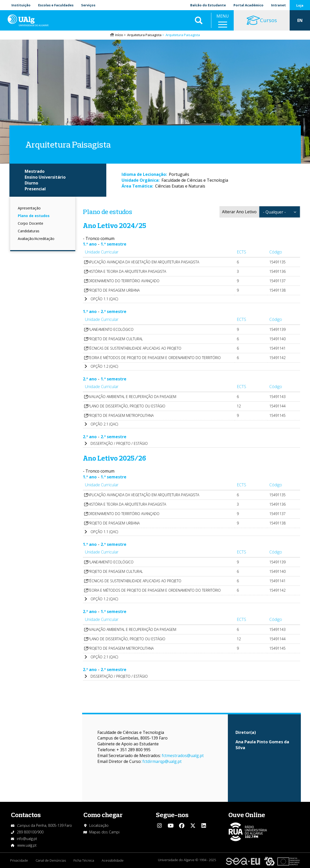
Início (119, 35)
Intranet (278, 5)
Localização (99, 825)
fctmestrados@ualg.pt (183, 756)
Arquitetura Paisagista (144, 35)
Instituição (21, 5)
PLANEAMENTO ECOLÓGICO (111, 329)
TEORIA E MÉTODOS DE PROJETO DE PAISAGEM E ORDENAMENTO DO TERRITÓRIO (154, 358)
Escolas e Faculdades (56, 5)
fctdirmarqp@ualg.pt (162, 761)
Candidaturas (29, 231)
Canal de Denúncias (51, 860)
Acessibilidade (113, 860)
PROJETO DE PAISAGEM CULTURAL (115, 339)
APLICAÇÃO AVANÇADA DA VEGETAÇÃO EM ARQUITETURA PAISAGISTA (143, 262)
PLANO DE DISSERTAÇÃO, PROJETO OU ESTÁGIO (127, 406)
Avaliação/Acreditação (36, 239)
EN (300, 20)
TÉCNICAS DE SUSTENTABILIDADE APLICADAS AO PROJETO (135, 348)
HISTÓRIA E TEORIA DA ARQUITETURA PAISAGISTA (127, 271)
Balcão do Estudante (208, 5)
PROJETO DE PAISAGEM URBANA (114, 290)
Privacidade (19, 860)
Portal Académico (248, 5)
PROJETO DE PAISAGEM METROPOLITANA (121, 415)
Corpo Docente (31, 223)
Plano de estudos (34, 216)
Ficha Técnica (84, 860)
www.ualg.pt (27, 845)
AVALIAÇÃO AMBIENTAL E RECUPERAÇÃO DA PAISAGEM (132, 397)
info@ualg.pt (27, 839)
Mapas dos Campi (104, 832)
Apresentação (29, 208)
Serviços (88, 5)
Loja (300, 5)
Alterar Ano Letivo (239, 212)
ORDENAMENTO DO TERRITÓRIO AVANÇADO (124, 281)
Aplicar (199, 20)
